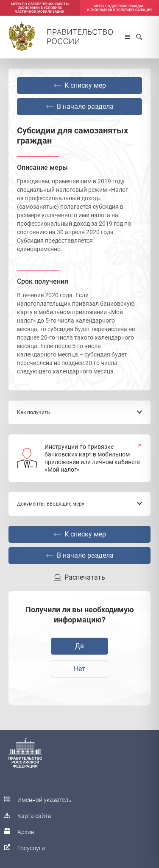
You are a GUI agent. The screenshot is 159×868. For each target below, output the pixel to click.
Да (79, 646)
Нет (79, 669)
